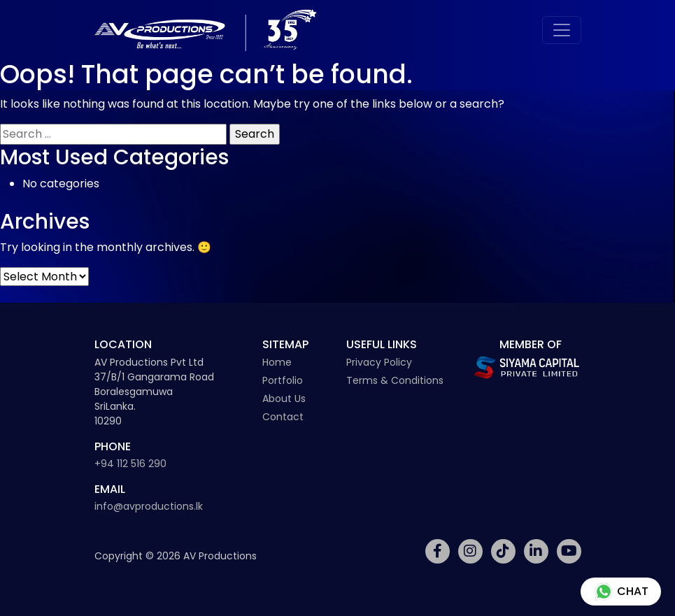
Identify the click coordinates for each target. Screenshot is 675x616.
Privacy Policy (379, 362)
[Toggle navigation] (562, 30)
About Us (284, 399)
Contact (283, 417)
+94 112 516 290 (130, 464)
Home (277, 362)
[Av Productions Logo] (206, 30)
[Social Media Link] (438, 551)
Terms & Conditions (395, 380)
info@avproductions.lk (149, 506)
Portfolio (283, 380)
